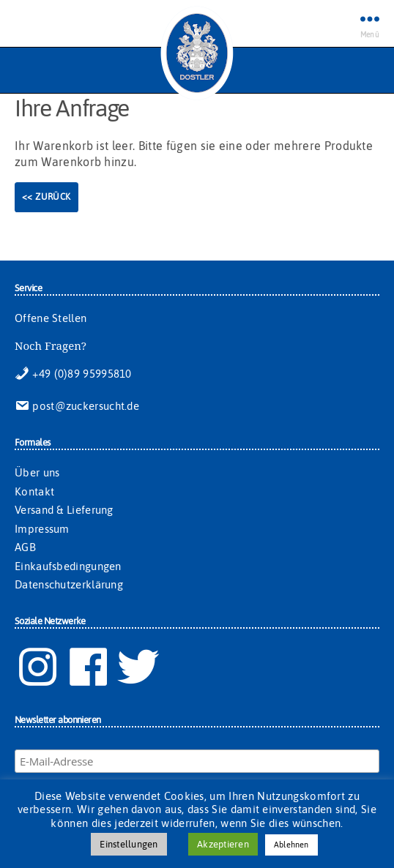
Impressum (42, 529)
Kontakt (34, 491)
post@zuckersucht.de (77, 406)
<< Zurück (47, 197)
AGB (25, 547)
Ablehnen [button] (291, 845)
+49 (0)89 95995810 (73, 374)
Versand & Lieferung (64, 510)
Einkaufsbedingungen (68, 566)
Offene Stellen (51, 318)
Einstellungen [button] (129, 844)
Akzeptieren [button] (223, 844)
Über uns (37, 472)
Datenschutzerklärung (69, 584)
